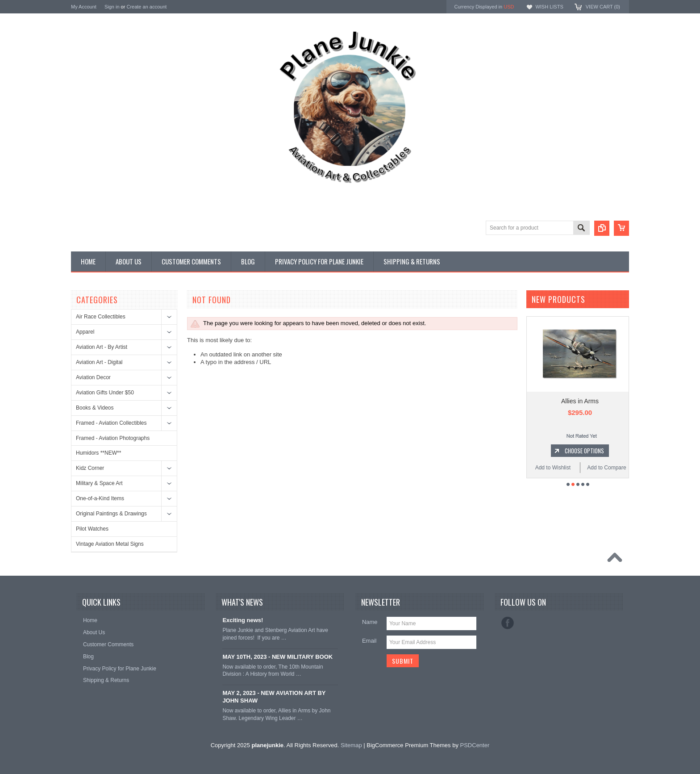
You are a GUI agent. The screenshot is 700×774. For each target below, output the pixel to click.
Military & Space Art (99, 483)
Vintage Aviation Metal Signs (110, 544)
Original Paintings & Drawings (111, 514)
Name (370, 622)
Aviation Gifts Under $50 (105, 393)
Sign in (112, 7)
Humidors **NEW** (98, 453)
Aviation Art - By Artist (102, 347)
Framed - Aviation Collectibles (111, 423)
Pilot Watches (92, 529)
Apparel (85, 332)
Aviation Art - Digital (99, 362)
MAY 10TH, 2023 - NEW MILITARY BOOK (277, 657)
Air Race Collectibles (101, 317)
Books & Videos (95, 408)
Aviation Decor (93, 377)
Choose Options (584, 451)
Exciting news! (243, 620)
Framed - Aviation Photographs (113, 438)
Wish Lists (549, 7)
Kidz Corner (90, 468)
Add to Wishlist (553, 468)
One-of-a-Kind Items (100, 498)
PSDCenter (475, 745)
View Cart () (603, 7)
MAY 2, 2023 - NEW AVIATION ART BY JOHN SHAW (274, 697)
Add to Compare (606, 468)
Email (369, 641)
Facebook (508, 623)
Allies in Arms (580, 401)
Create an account (146, 7)
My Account (84, 7)
